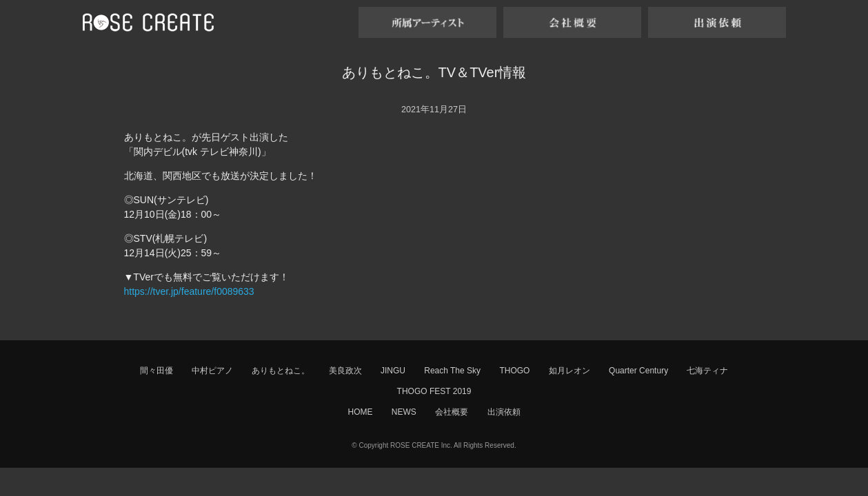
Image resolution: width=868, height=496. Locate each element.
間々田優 (157, 371)
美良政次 (345, 371)
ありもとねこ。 (281, 371)
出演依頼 (504, 412)
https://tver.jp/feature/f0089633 (189, 291)
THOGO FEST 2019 (434, 391)
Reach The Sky (452, 371)
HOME (360, 412)
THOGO (514, 371)
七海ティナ (707, 371)
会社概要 (452, 412)
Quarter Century (638, 371)
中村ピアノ (212, 371)
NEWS (404, 412)
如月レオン (569, 371)
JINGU (393, 371)
